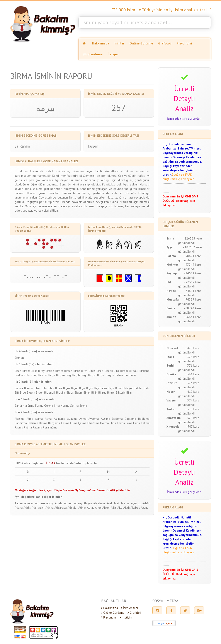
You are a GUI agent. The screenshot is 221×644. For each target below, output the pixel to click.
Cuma (74, 423)
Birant (26, 371)
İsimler (119, 43)
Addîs (27, 508)
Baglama (130, 419)
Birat (34, 371)
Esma (137, 423)
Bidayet (128, 388)
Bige (23, 393)
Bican (59, 388)
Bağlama (144, 419)
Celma (65, 423)
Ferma (39, 406)
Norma (65, 406)
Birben (50, 371)
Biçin (111, 388)
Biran (18, 371)
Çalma (82, 423)
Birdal (124, 371)
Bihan (87, 393)
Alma (30, 419)
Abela (59, 503)
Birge (52, 375)
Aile (120, 508)
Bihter (111, 393)
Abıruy (78, 503)
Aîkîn (114, 508)
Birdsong (32, 375)
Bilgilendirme (93, 54)
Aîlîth (127, 508)
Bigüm (79, 393)
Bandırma (21, 406)
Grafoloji (165, 43)
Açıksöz (136, 503)
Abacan (29, 503)
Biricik (133, 375)
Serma (74, 406)
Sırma (83, 406)
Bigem (31, 393)
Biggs (70, 393)
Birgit (84, 375)
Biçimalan (101, 388)
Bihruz (102, 393)
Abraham (99, 503)
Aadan (19, 503)
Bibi (44, 388)
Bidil (147, 388)
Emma (121, 423)
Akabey (135, 508)
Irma (57, 406)
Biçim (90, 388)
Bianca (19, 388)
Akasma (20, 419)
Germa (49, 406)
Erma (31, 406)
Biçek (67, 388)
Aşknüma (59, 419)
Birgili (76, 375)
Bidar (118, 388)
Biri (126, 375)
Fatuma (37, 427)
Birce (77, 371)
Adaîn (146, 503)
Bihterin (121, 393)
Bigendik (50, 393)
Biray (41, 371)
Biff (17, 393)
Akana (145, 508)
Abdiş (50, 503)
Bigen (40, 393)
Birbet (59, 371)
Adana (19, 508)
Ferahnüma (50, 427)
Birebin (43, 375)
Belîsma (33, 423)
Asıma (39, 419)
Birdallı (134, 371)
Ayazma (72, 419)
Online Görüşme (141, 43)
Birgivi (92, 375)
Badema (117, 419)
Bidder (138, 388)
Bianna (28, 388)
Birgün (110, 375)
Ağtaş (91, 508)
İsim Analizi (129, 608)
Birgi (69, 375)
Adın (34, 508)
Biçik (82, 388)
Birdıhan (20, 375)
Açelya (125, 503)
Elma (113, 423)
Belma (43, 423)
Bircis (92, 371)
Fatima (19, 427)
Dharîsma (93, 423)
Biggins (61, 393)
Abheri (68, 503)
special (170, 623)
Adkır (41, 508)
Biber (37, 388)
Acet (116, 503)
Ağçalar (73, 508)
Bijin (129, 393)
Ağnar (82, 508)
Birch (84, 371)
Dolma (105, 423)
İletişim (113, 54)
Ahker (106, 508)
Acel (109, 503)
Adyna (50, 508)
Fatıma (145, 423)
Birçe (100, 371)
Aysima (105, 419)
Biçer (75, 388)
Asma (48, 419)
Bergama (54, 423)
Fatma (28, 427)
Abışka (88, 503)
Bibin (51, 388)
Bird (116, 371)
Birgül (101, 375)
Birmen (19, 358)
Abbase (40, 503)
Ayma (83, 419)
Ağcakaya (61, 508)
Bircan (68, 371)
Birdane (144, 371)
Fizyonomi (184, 43)
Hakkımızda (101, 43)
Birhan (119, 375)
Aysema (94, 419)
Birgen (60, 375)
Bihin (94, 393)
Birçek (109, 371)
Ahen (98, 508)
